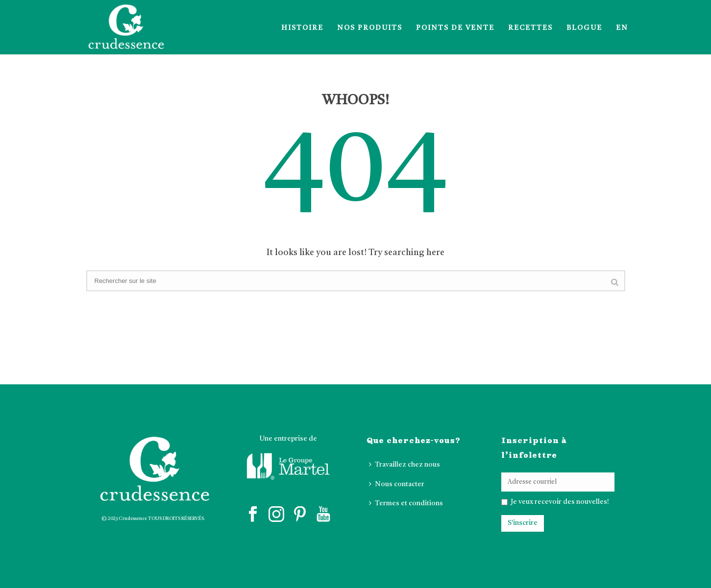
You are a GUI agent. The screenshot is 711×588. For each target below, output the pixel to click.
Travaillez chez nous (405, 464)
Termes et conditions (406, 503)
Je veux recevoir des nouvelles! (559, 502)
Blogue (584, 28)
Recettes (530, 28)
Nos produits (370, 28)
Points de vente (455, 28)
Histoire (302, 28)
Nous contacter (397, 484)
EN (622, 28)
